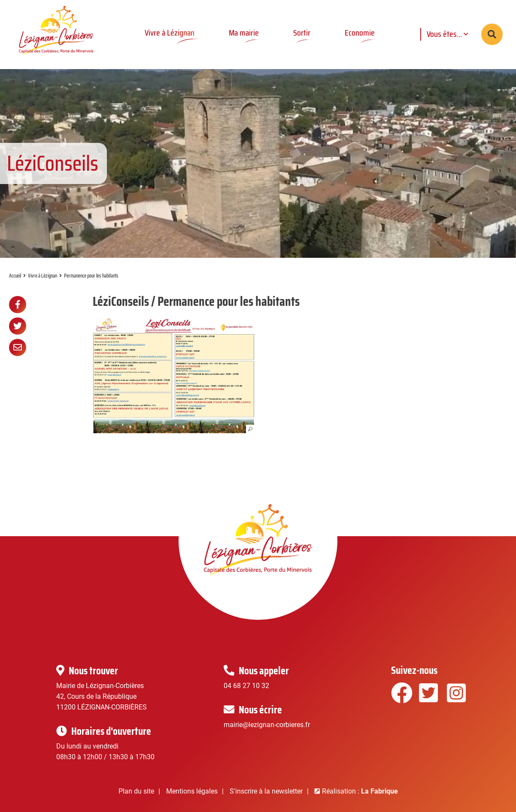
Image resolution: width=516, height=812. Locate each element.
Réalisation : (360, 791)
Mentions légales (192, 791)
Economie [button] (360, 33)
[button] (174, 376)
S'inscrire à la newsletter (266, 791)
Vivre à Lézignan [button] (170, 33)
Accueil (15, 276)
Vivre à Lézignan (42, 276)
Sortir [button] (302, 33)
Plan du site (136, 791)
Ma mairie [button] (244, 33)
